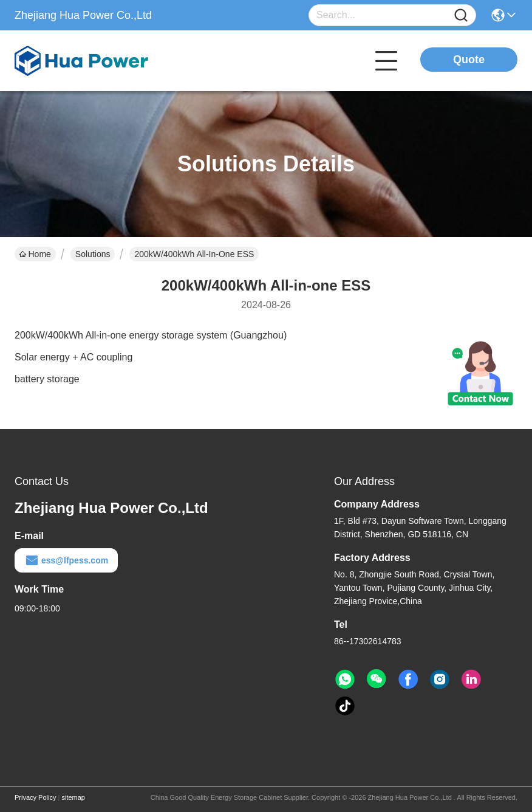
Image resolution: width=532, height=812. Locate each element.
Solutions (93, 254)
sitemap (73, 797)
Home (35, 254)
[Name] (461, 15)
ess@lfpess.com (66, 560)
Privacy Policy (35, 797)
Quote (469, 60)
